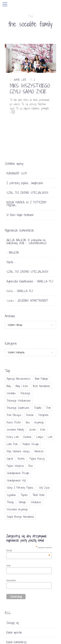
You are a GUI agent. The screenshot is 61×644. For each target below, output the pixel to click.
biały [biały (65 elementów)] (9, 386)
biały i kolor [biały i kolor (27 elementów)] (22, 386)
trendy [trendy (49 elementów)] (10, 502)
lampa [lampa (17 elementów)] (40, 437)
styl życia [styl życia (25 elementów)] (44, 488)
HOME (17, 80)
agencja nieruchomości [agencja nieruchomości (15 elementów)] (18, 379)
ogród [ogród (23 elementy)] (10, 459)
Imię (8, 566)
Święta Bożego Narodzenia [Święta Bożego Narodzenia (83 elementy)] (20, 517)
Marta (10, 262)
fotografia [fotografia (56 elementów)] (43, 415)
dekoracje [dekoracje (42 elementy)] (25, 393)
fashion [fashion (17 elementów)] (30, 415)
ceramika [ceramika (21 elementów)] (11, 393)
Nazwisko (11, 580)
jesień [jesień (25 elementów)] (32, 430)
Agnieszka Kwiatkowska (20, 281)
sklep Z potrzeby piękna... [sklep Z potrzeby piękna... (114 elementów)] (20, 488)
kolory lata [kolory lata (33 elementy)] (13, 437)
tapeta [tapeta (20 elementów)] (24, 495)
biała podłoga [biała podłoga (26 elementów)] (41, 379)
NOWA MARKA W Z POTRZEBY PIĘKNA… (27, 204)
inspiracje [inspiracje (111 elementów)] (39, 422)
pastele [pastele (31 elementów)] (21, 459)
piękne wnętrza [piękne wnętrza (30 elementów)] (15, 466)
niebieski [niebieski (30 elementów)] (39, 451)
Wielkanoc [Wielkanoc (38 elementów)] (36, 502)
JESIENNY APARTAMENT (33, 301)
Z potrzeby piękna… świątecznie (25, 183)
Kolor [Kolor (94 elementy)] (43, 430)
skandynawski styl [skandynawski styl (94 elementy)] (16, 480)
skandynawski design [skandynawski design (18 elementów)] (18, 473)
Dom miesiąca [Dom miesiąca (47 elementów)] (14, 415)
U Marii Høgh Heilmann (20, 215)
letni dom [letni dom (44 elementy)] (12, 444)
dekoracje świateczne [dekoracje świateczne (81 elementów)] (18, 408)
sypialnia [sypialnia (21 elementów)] (11, 495)
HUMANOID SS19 (17, 173)
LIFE (24, 80)
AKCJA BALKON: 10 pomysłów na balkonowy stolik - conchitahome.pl (26, 242)
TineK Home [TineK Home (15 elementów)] (39, 495)
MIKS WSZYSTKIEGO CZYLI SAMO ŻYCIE (30, 89)
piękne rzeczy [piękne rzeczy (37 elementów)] (37, 459)
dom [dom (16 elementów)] (48, 408)
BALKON (14, 252)
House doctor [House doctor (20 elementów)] (14, 422)
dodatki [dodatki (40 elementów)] (38, 408)
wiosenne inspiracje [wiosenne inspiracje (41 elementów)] (17, 509)
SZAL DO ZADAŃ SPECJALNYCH (27, 193)
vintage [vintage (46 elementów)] (22, 502)
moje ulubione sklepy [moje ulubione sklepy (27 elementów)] (18, 451)
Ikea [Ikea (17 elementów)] (28, 422)
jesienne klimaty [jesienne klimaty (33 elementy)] (15, 430)
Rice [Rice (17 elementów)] (31, 466)
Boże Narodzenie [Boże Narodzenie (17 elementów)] (42, 386)
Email (28, 550)
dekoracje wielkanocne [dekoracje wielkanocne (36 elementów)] (19, 401)
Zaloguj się (13, 623)
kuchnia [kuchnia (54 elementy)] (27, 437)
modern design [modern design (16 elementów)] (31, 444)
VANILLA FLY (45, 281)
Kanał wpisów (14, 632)
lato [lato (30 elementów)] (50, 437)
